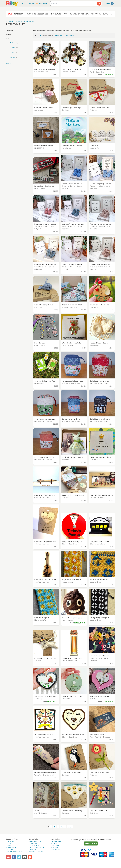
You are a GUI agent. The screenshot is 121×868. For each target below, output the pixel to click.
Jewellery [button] (19, 14)
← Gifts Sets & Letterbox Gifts (25, 21)
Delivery (9, 843)
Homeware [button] (56, 14)
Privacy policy (55, 845)
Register (32, 4)
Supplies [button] (107, 14)
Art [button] (66, 14)
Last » (70, 827)
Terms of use (55, 847)
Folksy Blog (32, 849)
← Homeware (10, 21)
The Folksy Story (56, 841)
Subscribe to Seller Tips (36, 851)
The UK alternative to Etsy (36, 847)
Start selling (43, 4)
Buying (10, 849)
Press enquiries (55, 849)
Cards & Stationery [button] (79, 14)
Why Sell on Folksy (34, 845)
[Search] (99, 4)
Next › (63, 827)
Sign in (24, 4)
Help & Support (33, 843)
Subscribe (91, 843)
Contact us (54, 843)
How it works (10, 841)
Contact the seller (11, 847)
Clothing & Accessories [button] (37, 14)
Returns (9, 845)
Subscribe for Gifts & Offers (14, 851)
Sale (10, 14)
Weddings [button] (95, 14)
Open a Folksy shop (35, 841)
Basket (110, 3)
